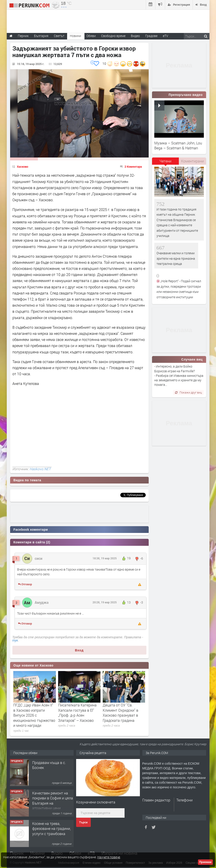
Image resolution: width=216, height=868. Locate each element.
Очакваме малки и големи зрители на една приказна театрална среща (176, 258)
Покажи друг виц (188, 392)
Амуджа (42, 602)
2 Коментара (133, 167)
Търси (83, 822)
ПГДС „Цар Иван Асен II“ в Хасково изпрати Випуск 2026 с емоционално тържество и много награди (34, 715)
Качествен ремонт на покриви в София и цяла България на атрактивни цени (53, 801)
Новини (75, 36)
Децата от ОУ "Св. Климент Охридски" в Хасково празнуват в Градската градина (121, 713)
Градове (151, 36)
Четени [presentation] (165, 161)
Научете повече (109, 857)
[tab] (166, 163)
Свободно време (113, 36)
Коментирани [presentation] (192, 161)
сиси (39, 558)
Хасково (23, 167)
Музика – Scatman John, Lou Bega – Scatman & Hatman (178, 145)
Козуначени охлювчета (96, 802)
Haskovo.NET (40, 469)
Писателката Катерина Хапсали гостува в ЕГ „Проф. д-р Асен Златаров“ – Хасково (77, 713)
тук (15, 640)
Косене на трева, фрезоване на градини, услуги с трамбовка (51, 829)
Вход (79, 650)
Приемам (205, 862)
